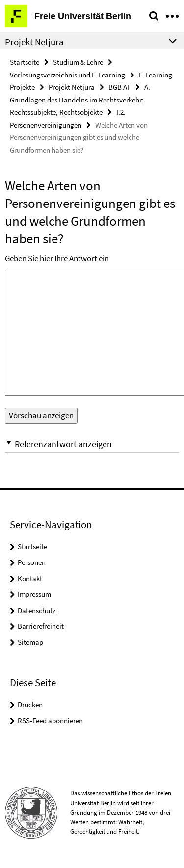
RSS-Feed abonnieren (50, 721)
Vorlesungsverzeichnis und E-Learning (67, 75)
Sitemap (30, 642)
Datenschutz (37, 610)
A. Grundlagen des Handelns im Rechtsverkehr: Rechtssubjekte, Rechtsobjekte (80, 100)
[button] (92, 444)
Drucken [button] (30, 704)
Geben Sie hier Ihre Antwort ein (57, 258)
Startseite (25, 62)
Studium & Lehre (78, 62)
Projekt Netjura (72, 87)
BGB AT (119, 87)
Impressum (34, 594)
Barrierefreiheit (41, 626)
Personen (32, 562)
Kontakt (30, 578)
